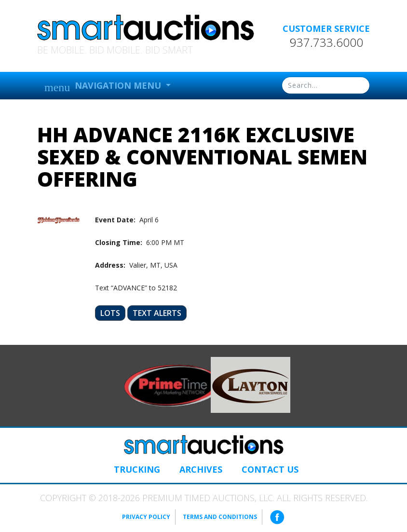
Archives (201, 469)
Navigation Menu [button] (104, 87)
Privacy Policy (146, 517)
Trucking (137, 469)
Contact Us (270, 469)
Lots (110, 313)
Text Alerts (157, 313)
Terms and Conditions (220, 517)
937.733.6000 (326, 42)
